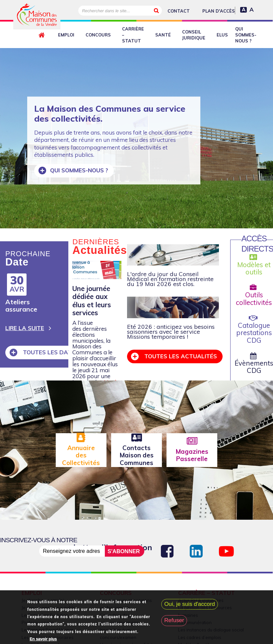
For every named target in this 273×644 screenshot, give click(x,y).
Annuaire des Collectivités (81, 455)
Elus (222, 35)
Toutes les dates (50, 352)
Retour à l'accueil (43, 35)
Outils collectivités (254, 295)
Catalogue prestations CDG (254, 329)
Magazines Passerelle (192, 455)
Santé (163, 35)
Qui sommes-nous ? (246, 35)
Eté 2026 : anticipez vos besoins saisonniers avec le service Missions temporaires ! (171, 331)
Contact (179, 11)
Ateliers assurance (21, 305)
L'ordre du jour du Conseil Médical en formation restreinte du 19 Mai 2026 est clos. (170, 279)
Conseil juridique (194, 35)
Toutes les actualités (180, 356)
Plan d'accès (219, 11)
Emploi (66, 35)
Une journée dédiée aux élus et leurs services (92, 300)
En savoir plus (43, 639)
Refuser (174, 620)
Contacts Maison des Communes (137, 455)
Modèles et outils (254, 265)
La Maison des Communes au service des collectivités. (110, 114)
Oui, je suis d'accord (190, 604)
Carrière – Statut (133, 35)
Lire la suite (25, 328)
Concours (98, 35)
